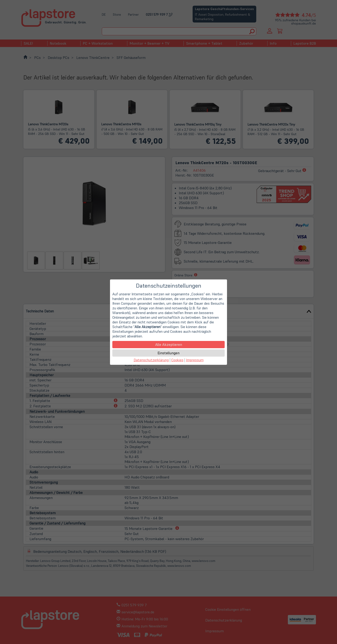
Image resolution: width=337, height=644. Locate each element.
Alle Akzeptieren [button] (169, 344)
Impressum (195, 360)
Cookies (177, 360)
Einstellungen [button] (168, 353)
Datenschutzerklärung (151, 360)
